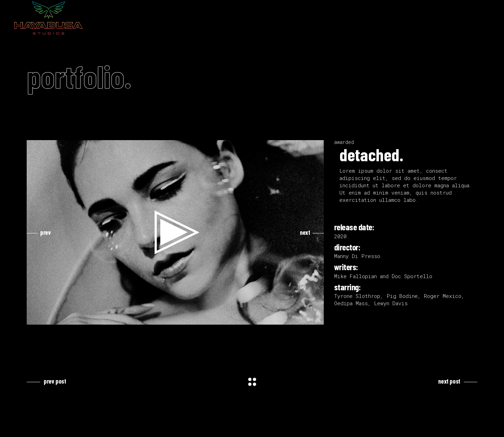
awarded (344, 142)
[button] (175, 232)
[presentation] (39, 232)
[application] (175, 232)
